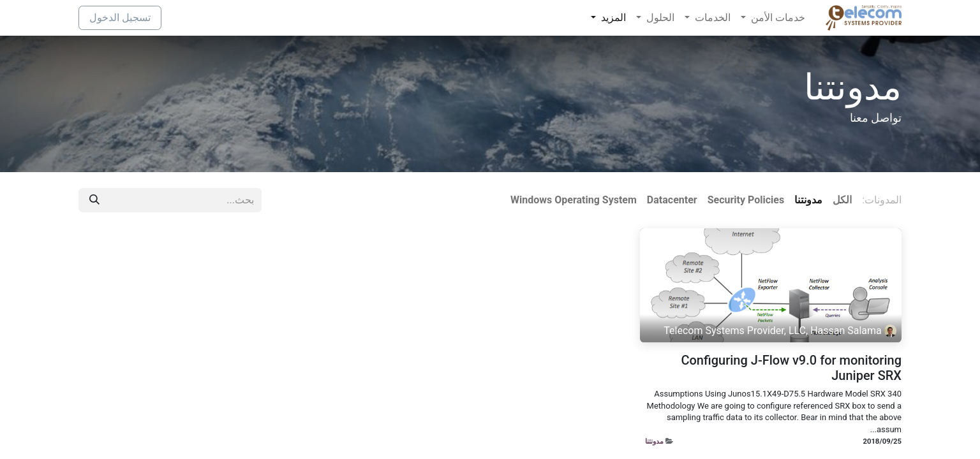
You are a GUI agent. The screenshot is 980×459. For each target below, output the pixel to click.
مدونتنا (654, 441)
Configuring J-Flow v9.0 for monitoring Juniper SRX (791, 368)
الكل (842, 200)
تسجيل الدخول (120, 18)
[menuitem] (773, 18)
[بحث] (94, 200)
